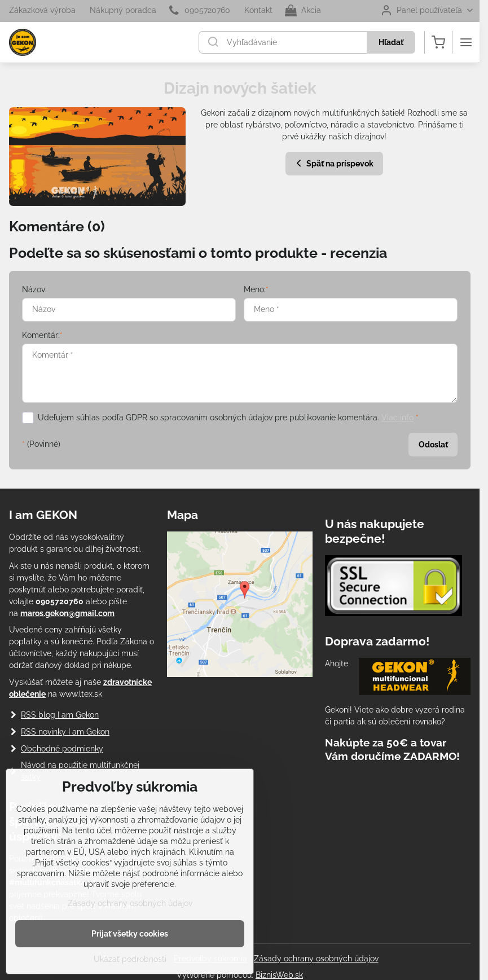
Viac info (397, 418)
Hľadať (391, 42)
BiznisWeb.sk (279, 975)
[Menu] (466, 42)
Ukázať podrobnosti (130, 959)
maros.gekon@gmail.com (67, 613)
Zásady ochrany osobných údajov (316, 959)
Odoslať (433, 445)
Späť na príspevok (333, 163)
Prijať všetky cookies (130, 934)
